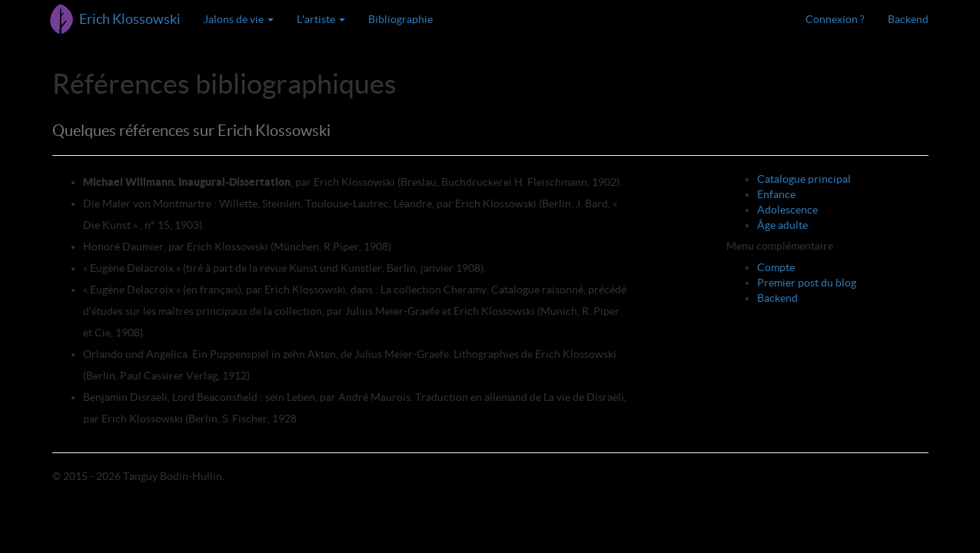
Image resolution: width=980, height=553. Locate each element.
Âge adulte (782, 225)
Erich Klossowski (130, 19)
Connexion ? (835, 19)
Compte (776, 267)
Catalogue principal (804, 179)
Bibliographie (400, 19)
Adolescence (787, 210)
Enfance (776, 194)
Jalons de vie (239, 19)
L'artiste (321, 19)
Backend (908, 19)
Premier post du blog (807, 283)
